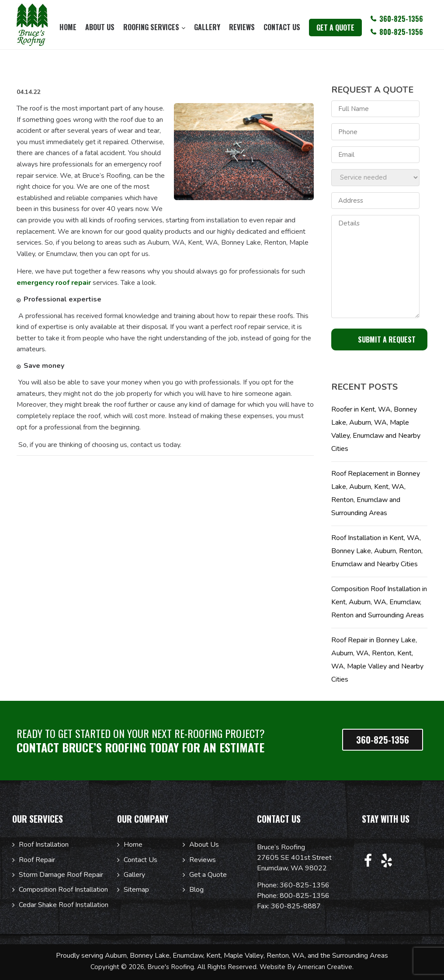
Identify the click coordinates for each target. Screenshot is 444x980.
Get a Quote (208, 875)
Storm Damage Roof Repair (61, 875)
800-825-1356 (305, 896)
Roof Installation (44, 845)
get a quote (335, 28)
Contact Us (140, 860)
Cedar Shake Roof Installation (64, 905)
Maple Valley (244, 956)
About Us (204, 845)
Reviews (203, 860)
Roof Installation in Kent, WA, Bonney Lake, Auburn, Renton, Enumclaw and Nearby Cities (377, 551)
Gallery (134, 875)
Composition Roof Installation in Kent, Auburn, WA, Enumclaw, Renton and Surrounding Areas (379, 602)
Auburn (116, 956)
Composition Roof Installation (63, 890)
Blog (196, 890)
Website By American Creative (306, 967)
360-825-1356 (305, 885)
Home (133, 845)
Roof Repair (37, 860)
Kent (213, 956)
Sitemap (136, 890)
